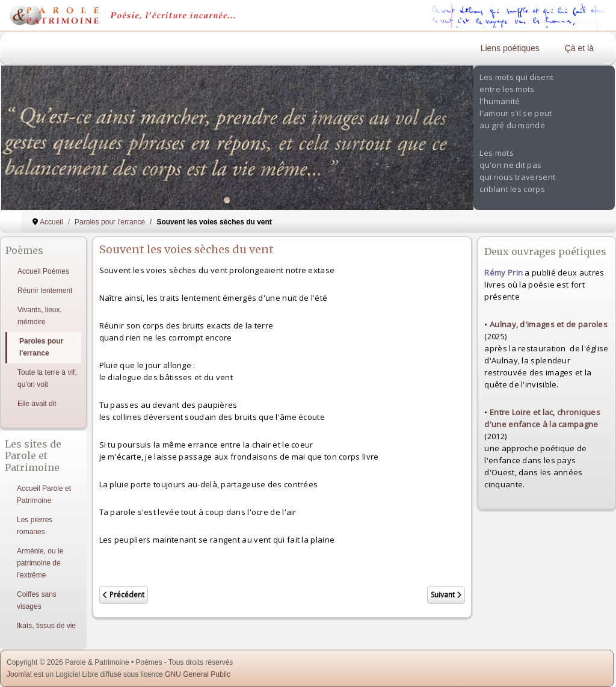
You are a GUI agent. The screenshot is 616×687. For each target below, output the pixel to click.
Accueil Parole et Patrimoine (44, 494)
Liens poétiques (510, 48)
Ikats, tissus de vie (46, 626)
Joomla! (19, 674)
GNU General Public (198, 674)
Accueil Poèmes (43, 271)
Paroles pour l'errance (41, 347)
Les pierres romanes (35, 526)
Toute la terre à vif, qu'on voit (47, 378)
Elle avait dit (37, 404)
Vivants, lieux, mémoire (40, 316)
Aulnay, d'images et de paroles (549, 324)
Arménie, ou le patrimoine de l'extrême (40, 563)
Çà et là (579, 48)
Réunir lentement (45, 291)
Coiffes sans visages (37, 600)
